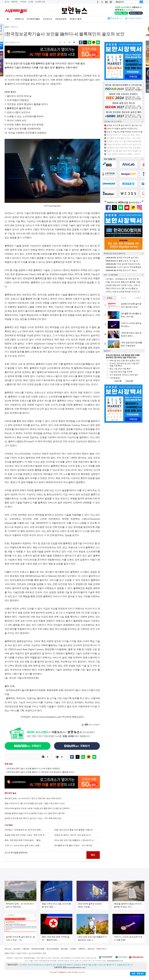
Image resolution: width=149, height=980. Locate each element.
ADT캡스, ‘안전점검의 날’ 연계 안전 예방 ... (24, 830)
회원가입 (14, 2)
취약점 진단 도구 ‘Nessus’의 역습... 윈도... (124, 135)
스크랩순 (137, 298)
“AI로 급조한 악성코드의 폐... (124, 264)
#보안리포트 (61, 19)
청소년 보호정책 (53, 949)
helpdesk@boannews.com (115, 961)
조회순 (110, 298)
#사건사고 (48, 19)
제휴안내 (82, 949)
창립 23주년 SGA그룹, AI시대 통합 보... (123, 288)
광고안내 (17, 949)
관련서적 (91, 949)
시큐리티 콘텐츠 (135, 18)
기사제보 (23, 2)
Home (7, 27)
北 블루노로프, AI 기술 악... (123, 261)
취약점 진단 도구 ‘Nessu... (122, 270)
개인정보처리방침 (38, 949)
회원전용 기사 (117, 18)
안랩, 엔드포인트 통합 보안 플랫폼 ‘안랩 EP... (74, 830)
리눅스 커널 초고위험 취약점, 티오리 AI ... (124, 292)
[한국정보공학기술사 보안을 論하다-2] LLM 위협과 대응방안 (33, 769)
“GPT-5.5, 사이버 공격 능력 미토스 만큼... (23, 845)
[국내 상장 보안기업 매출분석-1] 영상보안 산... (75, 840)
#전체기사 (19, 19)
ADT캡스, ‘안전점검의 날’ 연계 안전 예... (123, 279)
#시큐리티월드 (34, 19)
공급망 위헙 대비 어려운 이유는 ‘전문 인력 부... (25, 835)
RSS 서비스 (102, 949)
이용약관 (26, 949)
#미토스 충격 (76, 19)
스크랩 (31, 2)
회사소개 (8, 949)
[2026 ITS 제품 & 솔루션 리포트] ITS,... (123, 129)
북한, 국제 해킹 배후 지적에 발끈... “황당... (23, 840)
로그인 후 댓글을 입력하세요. (46, 855)
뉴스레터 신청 (40, 2)
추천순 (123, 298)
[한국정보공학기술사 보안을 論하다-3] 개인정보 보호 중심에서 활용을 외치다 (41, 772)
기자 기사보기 (91, 725)
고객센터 (73, 949)
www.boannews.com (51, 717)
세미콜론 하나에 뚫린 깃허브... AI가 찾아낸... (74, 845)
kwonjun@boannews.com (76, 967)
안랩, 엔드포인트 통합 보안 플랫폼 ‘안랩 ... (124, 282)
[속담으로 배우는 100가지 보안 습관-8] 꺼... (73, 835)
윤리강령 (64, 949)
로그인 (7, 2)
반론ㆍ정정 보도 (138, 974)
